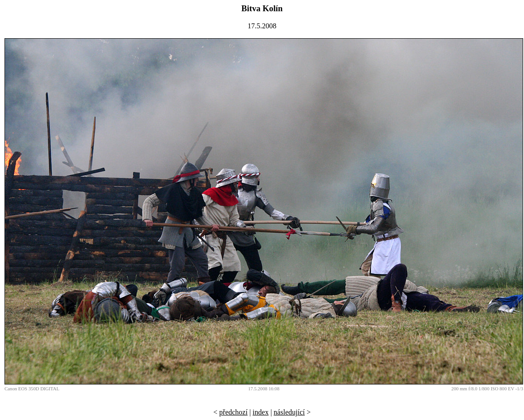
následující (289, 412)
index (261, 412)
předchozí (233, 412)
